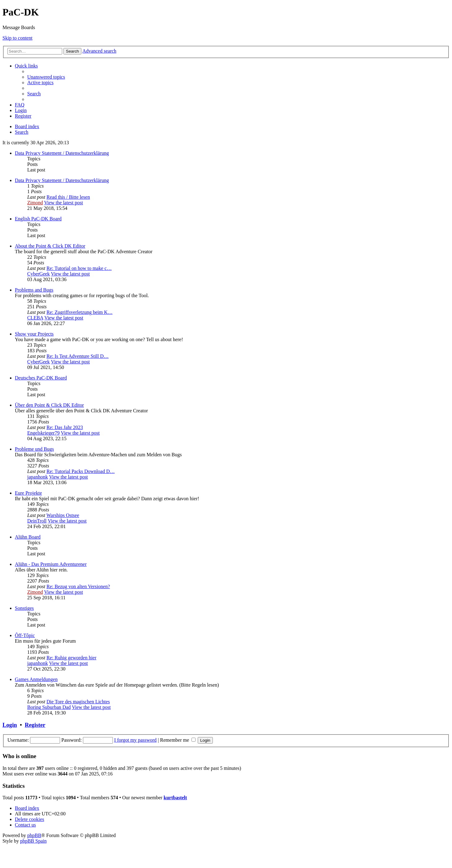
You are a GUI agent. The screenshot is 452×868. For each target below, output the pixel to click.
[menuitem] (46, 77)
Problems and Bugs (34, 290)
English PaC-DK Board (38, 219)
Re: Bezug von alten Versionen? (78, 586)
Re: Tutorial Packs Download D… (80, 471)
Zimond (35, 203)
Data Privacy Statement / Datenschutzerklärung (62, 153)
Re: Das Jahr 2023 (65, 427)
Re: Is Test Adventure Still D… (77, 356)
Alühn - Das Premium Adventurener (51, 564)
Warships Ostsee (63, 515)
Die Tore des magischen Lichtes (78, 702)
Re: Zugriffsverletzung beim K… (79, 312)
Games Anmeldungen (36, 679)
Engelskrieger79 (43, 433)
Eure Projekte (28, 493)
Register (35, 725)
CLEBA (35, 318)
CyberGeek (39, 274)
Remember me (178, 740)
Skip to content (17, 38)
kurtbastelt (175, 798)
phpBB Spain (33, 841)
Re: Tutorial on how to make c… (79, 268)
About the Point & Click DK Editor (50, 246)
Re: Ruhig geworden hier (71, 658)
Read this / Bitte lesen (68, 197)
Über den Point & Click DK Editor (49, 405)
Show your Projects (34, 334)
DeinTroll (37, 521)
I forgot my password (135, 740)
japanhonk (38, 477)
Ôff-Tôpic (25, 635)
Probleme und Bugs (34, 449)
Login (10, 725)
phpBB (34, 835)
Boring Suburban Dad (49, 707)
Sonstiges (24, 608)
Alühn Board (28, 537)
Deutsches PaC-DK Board (41, 378)
